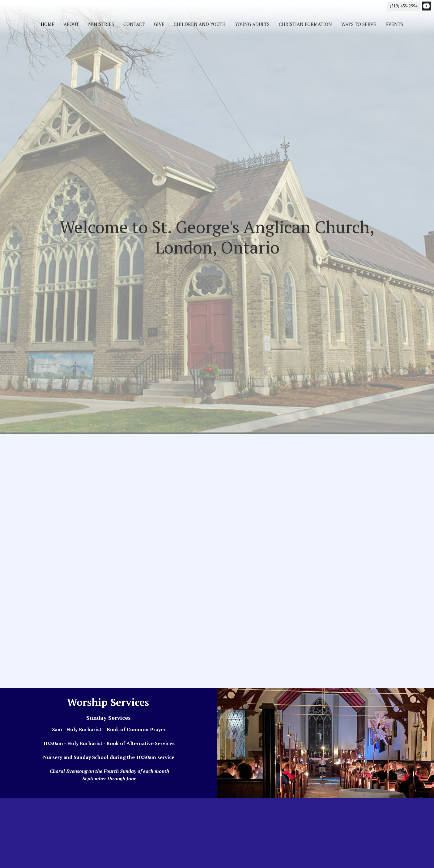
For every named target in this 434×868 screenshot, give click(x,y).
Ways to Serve (359, 24)
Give (159, 24)
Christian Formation (305, 24)
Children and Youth (200, 24)
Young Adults (252, 24)
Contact (134, 24)
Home (48, 24)
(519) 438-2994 (404, 6)
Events (394, 24)
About (71, 24)
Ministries (101, 24)
